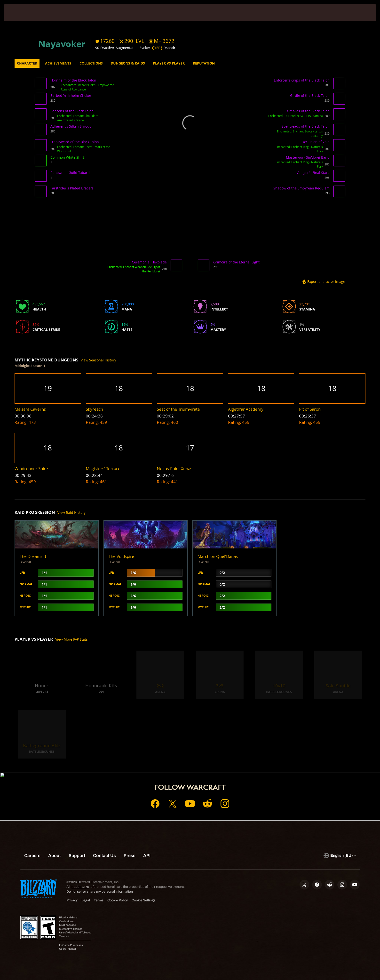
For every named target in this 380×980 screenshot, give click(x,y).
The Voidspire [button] (121, 556)
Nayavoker (62, 44)
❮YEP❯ (157, 48)
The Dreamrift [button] (33, 556)
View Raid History (71, 512)
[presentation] (22, 13)
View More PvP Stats (71, 639)
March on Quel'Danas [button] (218, 556)
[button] (162, 41)
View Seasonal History (98, 360)
